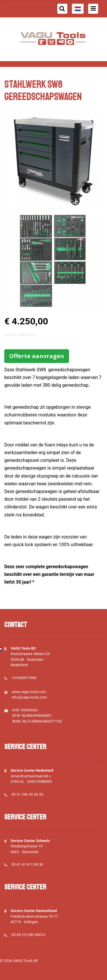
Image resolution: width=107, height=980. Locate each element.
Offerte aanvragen (37, 356)
